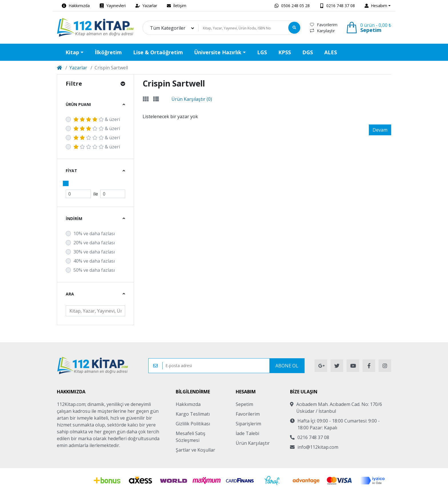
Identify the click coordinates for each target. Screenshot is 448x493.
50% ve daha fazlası (94, 270)
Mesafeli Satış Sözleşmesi (191, 437)
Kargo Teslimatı (193, 414)
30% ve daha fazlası (94, 252)
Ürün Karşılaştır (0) (192, 99)
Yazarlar (78, 68)
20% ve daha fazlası (94, 243)
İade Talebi (247, 433)
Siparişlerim (248, 424)
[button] (378, 6)
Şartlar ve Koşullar (195, 450)
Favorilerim (324, 25)
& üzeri (97, 119)
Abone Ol (287, 366)
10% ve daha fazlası (94, 234)
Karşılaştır (322, 31)
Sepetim (244, 404)
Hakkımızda (188, 404)
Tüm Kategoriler (168, 28)
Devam (380, 130)
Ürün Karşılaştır (253, 443)
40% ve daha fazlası (94, 261)
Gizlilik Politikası (193, 424)
